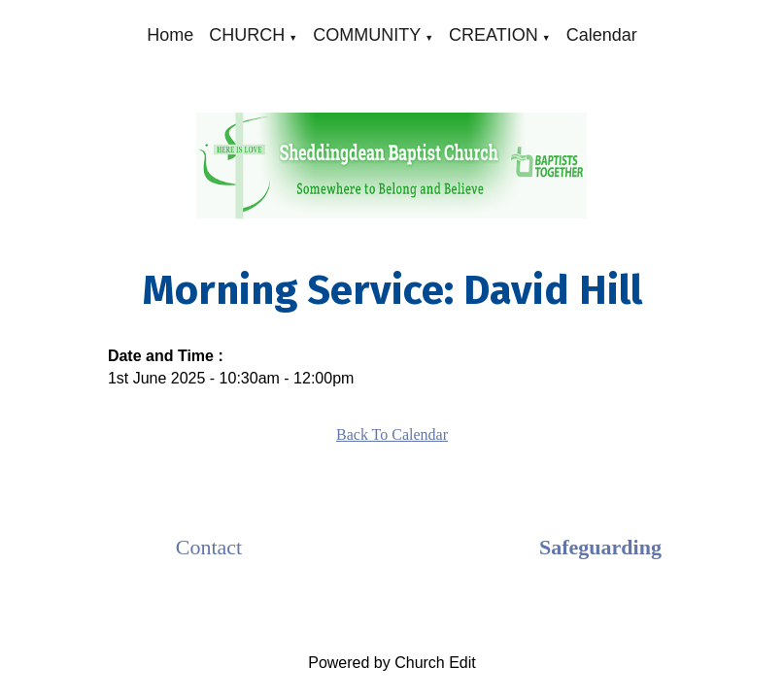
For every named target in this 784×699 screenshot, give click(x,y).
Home (170, 35)
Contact (209, 547)
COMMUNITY (367, 35)
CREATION (494, 35)
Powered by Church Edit (392, 663)
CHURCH (247, 35)
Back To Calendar (392, 434)
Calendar (602, 35)
